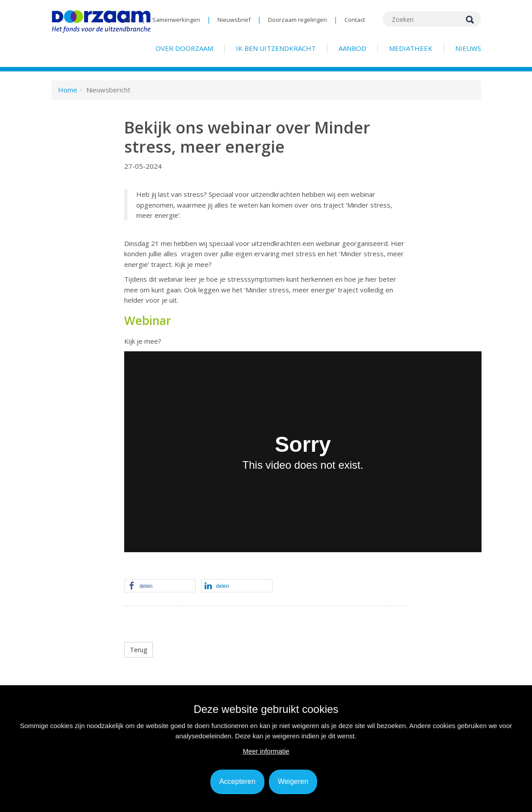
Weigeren (293, 781)
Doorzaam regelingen (297, 20)
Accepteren (237, 781)
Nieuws (468, 48)
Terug (138, 650)
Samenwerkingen (176, 20)
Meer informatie (266, 751)
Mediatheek (411, 48)
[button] (160, 586)
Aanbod (352, 48)
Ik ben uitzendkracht (276, 48)
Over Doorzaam (184, 48)
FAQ (130, 20)
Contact (355, 20)
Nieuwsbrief (234, 20)
